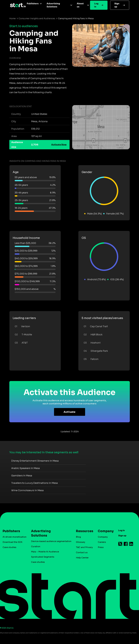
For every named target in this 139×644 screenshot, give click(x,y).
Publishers (33, 4)
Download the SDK (13, 542)
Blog (78, 537)
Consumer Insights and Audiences (37, 18)
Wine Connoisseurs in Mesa (27, 490)
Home (13, 18)
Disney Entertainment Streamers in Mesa (35, 461)
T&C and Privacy (84, 547)
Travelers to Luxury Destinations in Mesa (35, 483)
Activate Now (59, 145)
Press (101, 547)
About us (80, 5)
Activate (69, 412)
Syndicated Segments (43, 557)
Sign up (117, 5)
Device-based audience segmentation (51, 541)
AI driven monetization (15, 537)
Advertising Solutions (53, 5)
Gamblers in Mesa (22, 476)
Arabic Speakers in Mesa (26, 468)
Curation (36, 547)
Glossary (81, 542)
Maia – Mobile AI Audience (45, 552)
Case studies (9, 547)
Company (105, 531)
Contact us (82, 552)
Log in (96, 5)
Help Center (82, 558)
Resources (83, 531)
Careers (102, 542)
